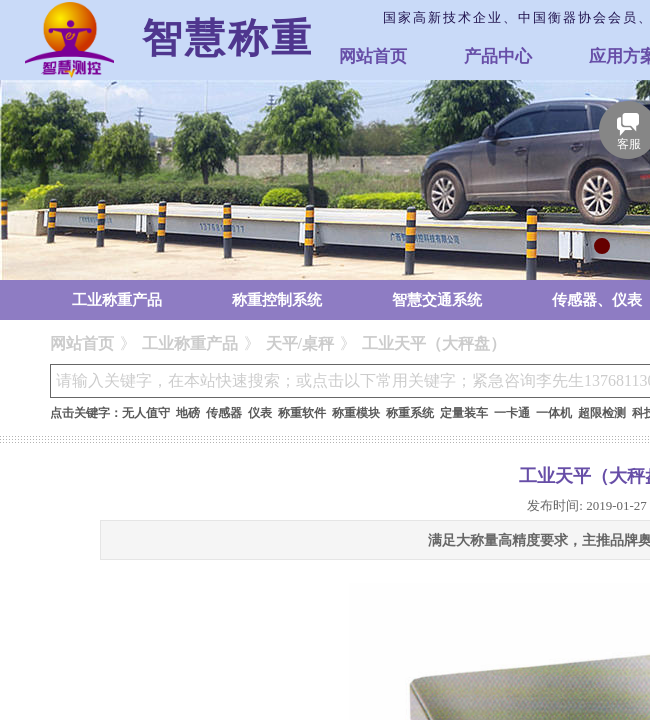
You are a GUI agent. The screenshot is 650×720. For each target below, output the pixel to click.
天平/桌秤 (300, 343)
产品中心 (498, 56)
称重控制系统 (277, 300)
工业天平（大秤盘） (434, 343)
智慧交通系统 (437, 300)
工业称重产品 (117, 300)
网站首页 (373, 56)
